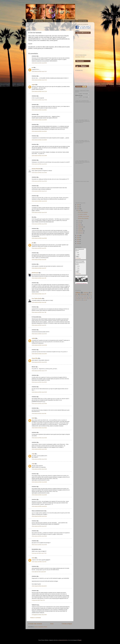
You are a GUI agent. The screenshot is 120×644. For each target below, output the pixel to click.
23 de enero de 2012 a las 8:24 (39, 325)
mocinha (90, 299)
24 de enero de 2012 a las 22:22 (39, 506)
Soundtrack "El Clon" (80, 57)
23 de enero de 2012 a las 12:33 (39, 345)
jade (89, 297)
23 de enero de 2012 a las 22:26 (39, 392)
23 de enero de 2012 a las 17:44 (39, 371)
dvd (84, 296)
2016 (78, 241)
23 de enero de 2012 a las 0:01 (39, 248)
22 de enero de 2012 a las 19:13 (39, 164)
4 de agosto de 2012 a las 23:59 (39, 615)
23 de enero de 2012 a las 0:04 (39, 260)
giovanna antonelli (83, 297)
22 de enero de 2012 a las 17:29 (39, 91)
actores (90, 294)
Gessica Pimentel (36, 169)
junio (79, 223)
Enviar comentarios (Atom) (41, 627)
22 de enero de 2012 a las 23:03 (39, 238)
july (33, 243)
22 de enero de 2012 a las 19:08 (39, 156)
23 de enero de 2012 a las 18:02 (39, 382)
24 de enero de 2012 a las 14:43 (39, 459)
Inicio (52, 624)
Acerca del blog (39, 21)
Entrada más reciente (35, 624)
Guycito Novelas (82, 21)
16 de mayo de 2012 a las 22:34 (39, 586)
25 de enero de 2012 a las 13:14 (39, 516)
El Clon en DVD (49, 21)
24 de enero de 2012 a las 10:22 (39, 428)
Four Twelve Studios (37, 298)
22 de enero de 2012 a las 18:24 (39, 131)
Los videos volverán (82, 214)
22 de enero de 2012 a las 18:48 (39, 140)
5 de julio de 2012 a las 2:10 (38, 600)
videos (78, 292)
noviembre (81, 231)
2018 (78, 243)
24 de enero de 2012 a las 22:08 (39, 482)
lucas (81, 299)
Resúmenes (59, 21)
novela (84, 300)
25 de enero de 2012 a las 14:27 (39, 526)
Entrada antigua (67, 624)
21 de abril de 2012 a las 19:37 (39, 572)
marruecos (85, 299)
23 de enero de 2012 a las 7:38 (39, 312)
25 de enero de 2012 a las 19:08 (39, 536)
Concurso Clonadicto (70, 21)
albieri (78, 296)
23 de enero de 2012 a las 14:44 (39, 354)
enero (80, 211)
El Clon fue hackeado (83, 212)
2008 (78, 207)
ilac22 (33, 418)
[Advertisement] (46, 26)
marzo (80, 221)
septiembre (81, 227)
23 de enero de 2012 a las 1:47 (39, 294)
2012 (78, 209)
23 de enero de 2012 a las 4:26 (39, 302)
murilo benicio (79, 300)
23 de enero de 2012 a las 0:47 (39, 268)
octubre (80, 229)
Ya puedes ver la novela (83, 216)
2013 (78, 235)
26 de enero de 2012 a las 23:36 (39, 545)
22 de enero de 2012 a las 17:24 (39, 80)
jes (32, 67)
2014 (78, 237)
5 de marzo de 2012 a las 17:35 (39, 553)
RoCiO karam (35, 273)
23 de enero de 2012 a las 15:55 (39, 362)
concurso (86, 293)
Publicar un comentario (36, 618)
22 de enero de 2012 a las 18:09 (39, 120)
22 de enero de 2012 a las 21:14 (39, 191)
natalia (33, 338)
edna (87, 296)
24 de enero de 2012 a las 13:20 (39, 449)
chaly (33, 454)
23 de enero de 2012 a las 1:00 (39, 278)
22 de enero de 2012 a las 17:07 (39, 71)
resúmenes (83, 294)
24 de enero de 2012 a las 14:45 (39, 469)
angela (33, 85)
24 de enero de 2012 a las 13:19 (39, 438)
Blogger (80, 640)
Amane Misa (35, 358)
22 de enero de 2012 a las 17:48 (39, 100)
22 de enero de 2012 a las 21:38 (39, 201)
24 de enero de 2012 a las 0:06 (39, 413)
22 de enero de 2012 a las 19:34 (39, 173)
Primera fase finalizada (83, 218)
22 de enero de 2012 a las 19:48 (39, 181)
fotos (76, 297)
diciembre (81, 233)
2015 (78, 239)
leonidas (77, 299)
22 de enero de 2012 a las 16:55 (39, 63)
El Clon (30, 21)
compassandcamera (63, 640)
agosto (80, 225)
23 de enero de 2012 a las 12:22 (39, 334)
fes (90, 296)
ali (81, 296)
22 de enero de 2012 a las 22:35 (39, 212)
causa (33, 558)
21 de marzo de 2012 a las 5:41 (39, 562)
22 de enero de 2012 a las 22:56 (39, 224)
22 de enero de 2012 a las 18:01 (39, 110)
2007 (78, 205)
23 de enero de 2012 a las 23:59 (39, 404)
